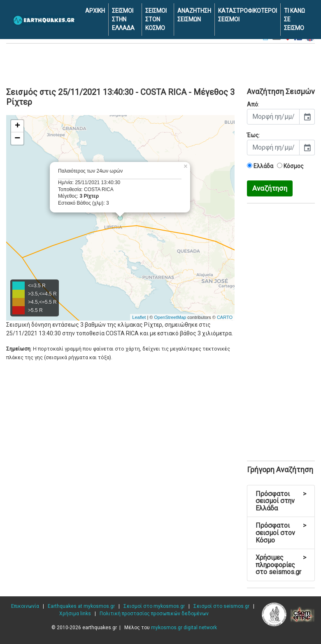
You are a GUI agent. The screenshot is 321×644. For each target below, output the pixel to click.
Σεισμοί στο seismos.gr (221, 606)
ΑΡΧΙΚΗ (95, 11)
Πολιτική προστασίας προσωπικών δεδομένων (154, 614)
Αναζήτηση (270, 188)
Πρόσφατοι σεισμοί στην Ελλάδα (281, 501)
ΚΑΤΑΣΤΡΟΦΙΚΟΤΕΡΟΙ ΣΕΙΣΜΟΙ (248, 15)
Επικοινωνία (25, 606)
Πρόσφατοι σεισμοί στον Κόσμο (281, 533)
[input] (273, 117)
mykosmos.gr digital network (184, 628)
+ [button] (17, 126)
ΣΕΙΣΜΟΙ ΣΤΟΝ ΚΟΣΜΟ (156, 19)
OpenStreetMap (170, 317)
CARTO (225, 317)
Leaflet (139, 317)
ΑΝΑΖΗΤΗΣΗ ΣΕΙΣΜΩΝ (194, 15)
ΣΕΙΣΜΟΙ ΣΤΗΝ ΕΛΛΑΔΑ (123, 19)
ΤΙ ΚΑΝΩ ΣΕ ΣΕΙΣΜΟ (294, 19)
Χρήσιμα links (75, 614)
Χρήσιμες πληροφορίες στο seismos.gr (281, 565)
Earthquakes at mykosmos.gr (81, 606)
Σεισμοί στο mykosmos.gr (154, 606)
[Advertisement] (160, 64)
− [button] (17, 138)
